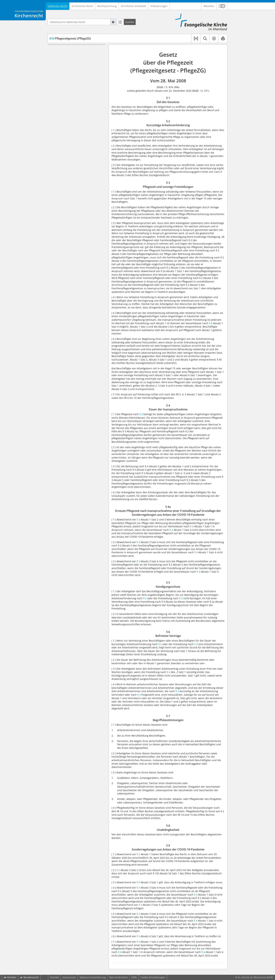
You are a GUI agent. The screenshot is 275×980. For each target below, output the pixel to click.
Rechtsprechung (107, 6)
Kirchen (10, 977)
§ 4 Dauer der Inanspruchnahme (75, 69)
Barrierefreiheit (119, 977)
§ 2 (145, 598)
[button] (222, 6)
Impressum (69, 977)
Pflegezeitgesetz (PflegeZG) (70, 38)
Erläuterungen (159, 6)
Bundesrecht (29, 977)
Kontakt (54, 977)
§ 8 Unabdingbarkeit (68, 105)
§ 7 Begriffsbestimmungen (71, 100)
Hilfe (134, 977)
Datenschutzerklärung (93, 977)
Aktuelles (209, 6)
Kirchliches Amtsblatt (134, 6)
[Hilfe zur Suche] (113, 22)
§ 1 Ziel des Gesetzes (68, 50)
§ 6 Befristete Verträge (69, 95)
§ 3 (141, 414)
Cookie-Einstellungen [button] (153, 977)
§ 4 (211, 323)
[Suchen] (130, 22)
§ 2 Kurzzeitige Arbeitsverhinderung (77, 55)
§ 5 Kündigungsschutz (69, 89)
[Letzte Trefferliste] (120, 22)
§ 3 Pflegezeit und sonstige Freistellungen (72, 62)
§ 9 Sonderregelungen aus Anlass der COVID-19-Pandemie (78, 112)
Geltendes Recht (58, 6)
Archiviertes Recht (82, 6)
